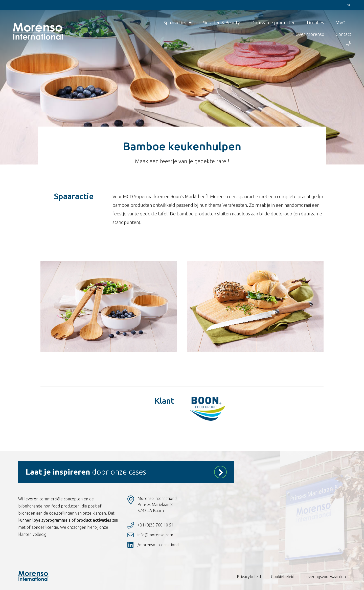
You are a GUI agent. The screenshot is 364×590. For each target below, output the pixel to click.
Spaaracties (178, 23)
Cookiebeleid (283, 577)
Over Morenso (310, 34)
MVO (340, 23)
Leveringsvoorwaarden (325, 577)
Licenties (315, 23)
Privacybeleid (249, 577)
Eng (348, 5)
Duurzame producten (273, 23)
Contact (344, 34)
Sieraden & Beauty (221, 23)
